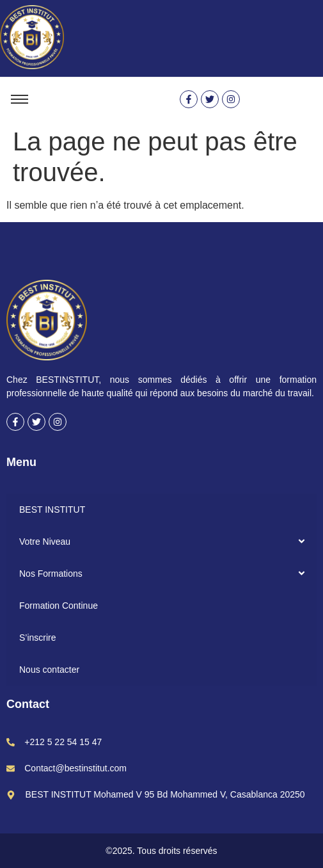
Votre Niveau (45, 542)
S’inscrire (38, 638)
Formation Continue (59, 606)
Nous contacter (49, 670)
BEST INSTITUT (52, 510)
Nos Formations (51, 574)
